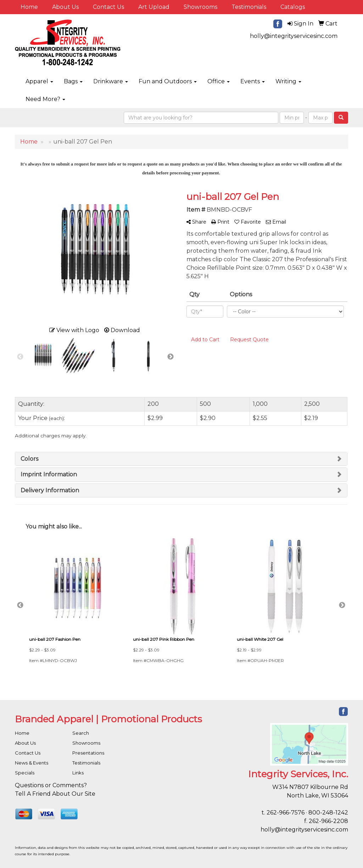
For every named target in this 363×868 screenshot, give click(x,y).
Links (78, 773)
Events (253, 81)
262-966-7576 (286, 813)
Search (81, 733)
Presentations (88, 753)
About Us (65, 7)
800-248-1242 (328, 813)
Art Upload (154, 7)
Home (29, 7)
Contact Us (108, 7)
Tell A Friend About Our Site (55, 794)
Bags (73, 81)
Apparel (39, 81)
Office (219, 81)
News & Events (32, 763)
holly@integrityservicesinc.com (294, 36)
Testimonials (249, 7)
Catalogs (293, 7)
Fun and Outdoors (168, 81)
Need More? (45, 99)
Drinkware (111, 81)
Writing (288, 81)
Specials (25, 773)
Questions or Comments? (51, 785)
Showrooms (200, 7)
